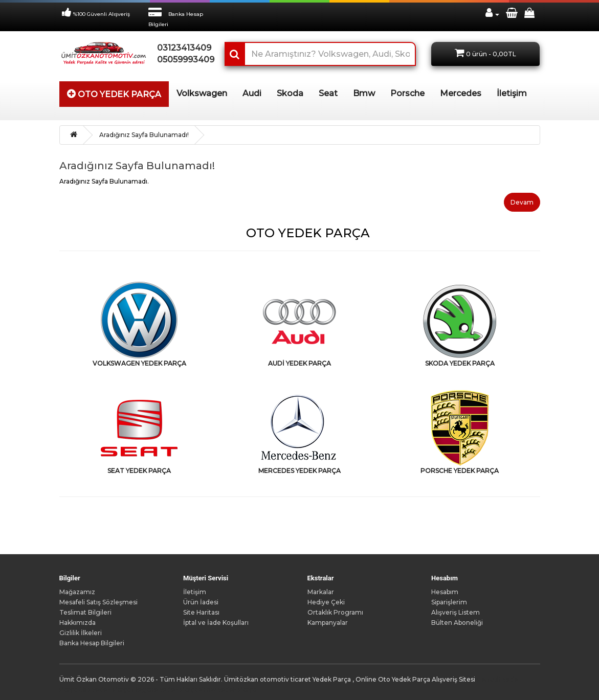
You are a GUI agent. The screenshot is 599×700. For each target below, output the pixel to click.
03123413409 (183, 48)
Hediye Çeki (326, 602)
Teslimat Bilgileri (85, 612)
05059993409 (183, 60)
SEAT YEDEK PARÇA (139, 471)
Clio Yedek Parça (105, 690)
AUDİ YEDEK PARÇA (299, 363)
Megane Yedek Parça (165, 690)
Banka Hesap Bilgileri (92, 643)
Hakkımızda (77, 623)
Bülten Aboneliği (457, 623)
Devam (522, 202)
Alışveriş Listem (456, 612)
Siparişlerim (449, 602)
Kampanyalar (328, 623)
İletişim (195, 592)
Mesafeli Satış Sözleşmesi (98, 602)
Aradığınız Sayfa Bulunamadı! (144, 135)
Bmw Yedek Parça (228, 690)
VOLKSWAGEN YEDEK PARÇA (139, 363)
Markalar (321, 592)
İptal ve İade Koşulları (216, 623)
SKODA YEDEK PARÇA (460, 363)
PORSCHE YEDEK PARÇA (460, 471)
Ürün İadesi (201, 602)
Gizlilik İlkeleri (81, 633)
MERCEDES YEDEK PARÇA (299, 471)
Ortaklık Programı (335, 612)
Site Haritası (201, 612)
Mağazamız (77, 592)
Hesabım (445, 592)
